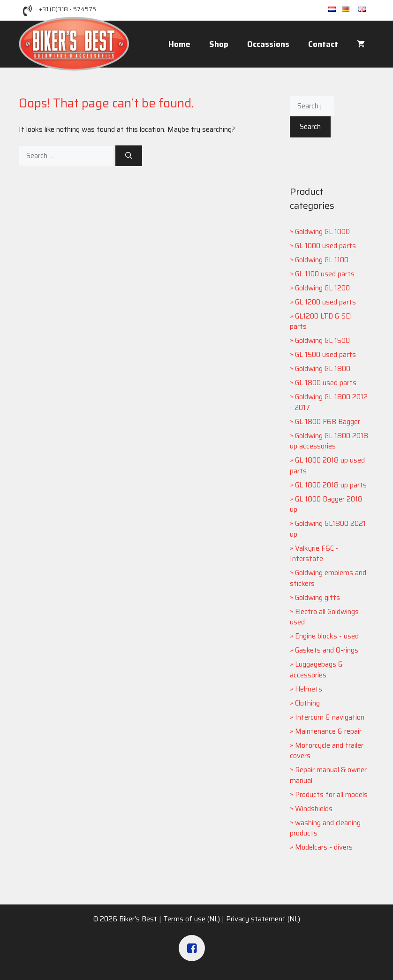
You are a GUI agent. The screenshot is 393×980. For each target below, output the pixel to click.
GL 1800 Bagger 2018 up (326, 505)
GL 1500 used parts (325, 355)
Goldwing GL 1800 (323, 369)
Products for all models (331, 795)
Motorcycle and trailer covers (327, 751)
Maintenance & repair (328, 731)
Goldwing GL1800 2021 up (328, 529)
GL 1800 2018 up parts (331, 485)
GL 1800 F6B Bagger (328, 422)
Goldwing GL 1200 (322, 288)
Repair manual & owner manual (328, 775)
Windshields (314, 809)
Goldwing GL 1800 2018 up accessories (329, 441)
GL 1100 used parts (325, 274)
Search (310, 127)
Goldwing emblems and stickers (328, 578)
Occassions (268, 44)
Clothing (307, 703)
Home (179, 44)
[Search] (129, 156)
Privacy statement (256, 919)
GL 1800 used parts (326, 383)
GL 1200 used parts (325, 302)
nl (335, 10)
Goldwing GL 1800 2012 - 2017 (329, 402)
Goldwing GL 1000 (322, 232)
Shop (219, 44)
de (350, 10)
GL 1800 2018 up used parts (327, 466)
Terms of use (184, 919)
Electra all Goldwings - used (327, 617)
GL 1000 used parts (325, 246)
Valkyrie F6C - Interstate (314, 554)
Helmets (309, 689)
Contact (323, 44)
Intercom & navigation (330, 717)
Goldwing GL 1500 (322, 341)
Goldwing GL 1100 (322, 260)
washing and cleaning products (325, 828)
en (366, 10)
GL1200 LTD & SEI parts (321, 322)
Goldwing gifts (317, 598)
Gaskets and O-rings (327, 650)
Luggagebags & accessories (316, 670)
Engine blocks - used (327, 636)
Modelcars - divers (324, 847)
